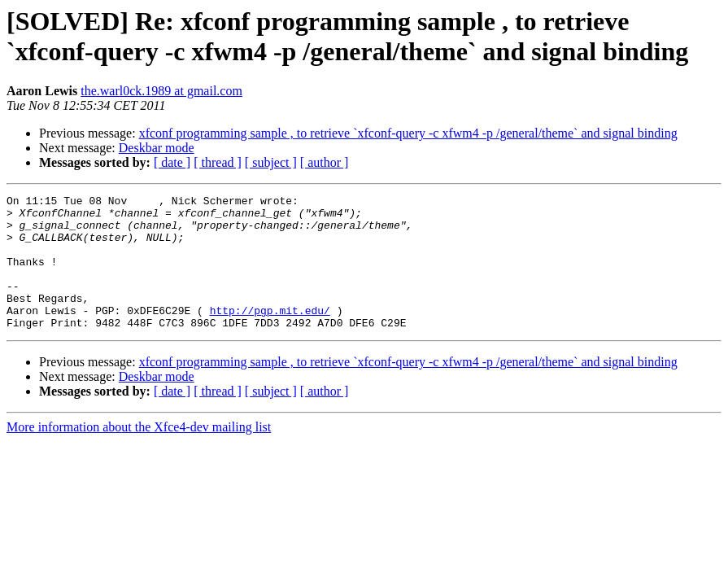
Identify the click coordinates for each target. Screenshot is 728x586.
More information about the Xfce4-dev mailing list (139, 454)
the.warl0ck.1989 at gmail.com (161, 91)
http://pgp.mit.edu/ (270, 335)
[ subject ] (271, 162)
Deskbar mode (157, 148)
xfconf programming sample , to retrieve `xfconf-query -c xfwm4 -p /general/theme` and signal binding (408, 133)
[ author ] (325, 162)
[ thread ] (218, 162)
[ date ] (172, 162)
